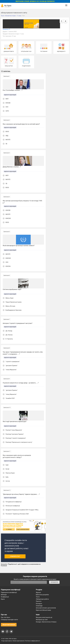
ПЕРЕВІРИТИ (54, 582)
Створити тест (15, 556)
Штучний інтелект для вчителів (46, 608)
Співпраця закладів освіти (9, 620)
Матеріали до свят (42, 620)
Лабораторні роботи (42, 599)
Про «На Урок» (6, 617)
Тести (38, 597)
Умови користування (18, 641)
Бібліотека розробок (42, 595)
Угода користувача (6, 641)
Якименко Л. (6, 29)
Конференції (5, 597)
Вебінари (4, 595)
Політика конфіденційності (33, 641)
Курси (3, 599)
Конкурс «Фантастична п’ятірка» (46, 622)
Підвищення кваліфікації (9, 592)
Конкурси (39, 604)
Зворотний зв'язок (9, 625)
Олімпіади (39, 606)
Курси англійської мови (43, 610)
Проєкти (39, 601)
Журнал (38, 592)
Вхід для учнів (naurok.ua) (44, 617)
